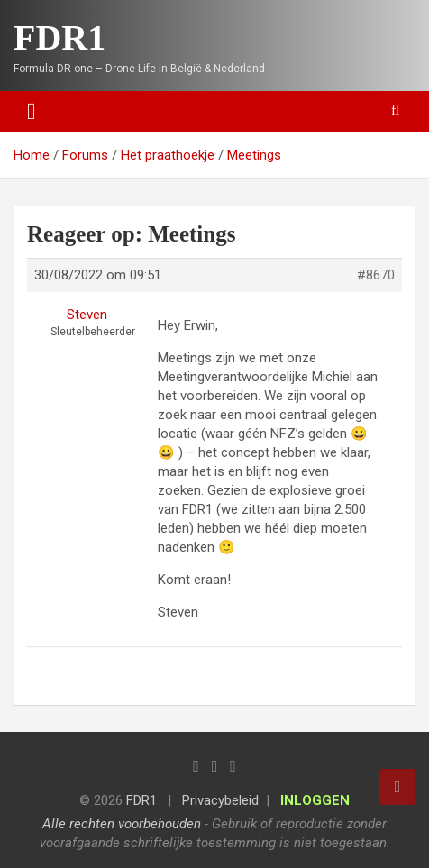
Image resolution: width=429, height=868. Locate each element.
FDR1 (59, 37)
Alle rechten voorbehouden (122, 824)
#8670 (376, 275)
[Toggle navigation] (32, 112)
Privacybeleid (220, 800)
